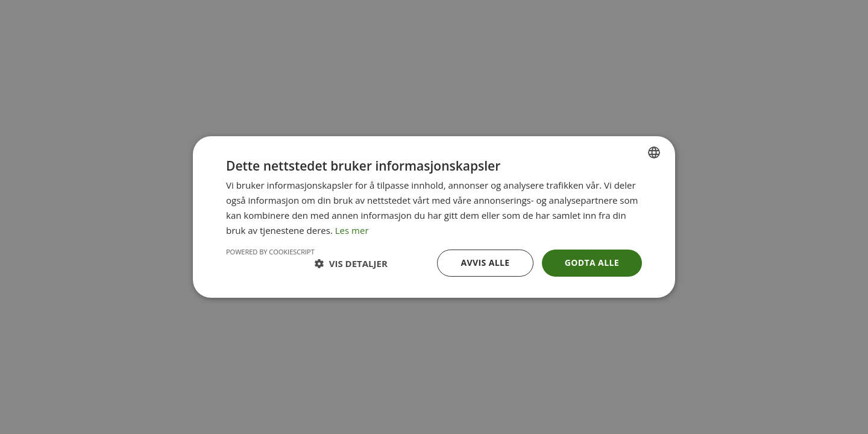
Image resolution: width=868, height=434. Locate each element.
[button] (351, 263)
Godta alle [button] (592, 263)
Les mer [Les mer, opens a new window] (352, 230)
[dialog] (434, 217)
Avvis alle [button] (485, 263)
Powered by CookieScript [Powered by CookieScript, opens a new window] (270, 252)
